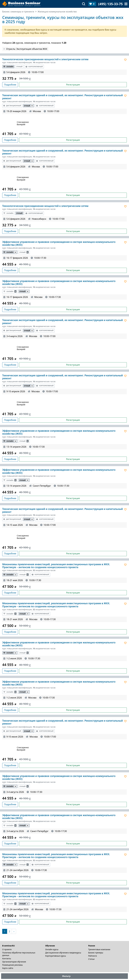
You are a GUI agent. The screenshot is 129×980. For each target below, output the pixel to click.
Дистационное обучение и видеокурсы (63, 953)
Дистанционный (12, 106)
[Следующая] (14, 931)
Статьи (91, 959)
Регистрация (73, 85)
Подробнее (10, 85)
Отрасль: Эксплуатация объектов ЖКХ (27, 49)
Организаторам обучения (14, 962)
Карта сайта (8, 968)
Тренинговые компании (99, 949)
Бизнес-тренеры (96, 953)
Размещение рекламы (12, 965)
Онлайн (8, 67)
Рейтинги (93, 956)
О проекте (7, 949)
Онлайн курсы (52, 949)
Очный (19, 67)
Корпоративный (34, 67)
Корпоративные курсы (56, 956)
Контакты (7, 958)
